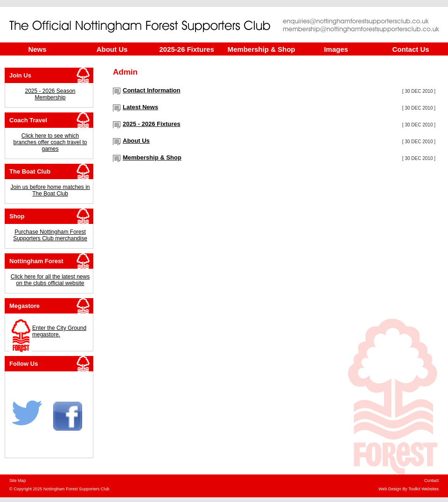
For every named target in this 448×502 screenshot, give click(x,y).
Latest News (140, 107)
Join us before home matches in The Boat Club (50, 190)
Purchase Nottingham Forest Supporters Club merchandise (50, 235)
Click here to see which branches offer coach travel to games (50, 142)
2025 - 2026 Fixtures (152, 124)
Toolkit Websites (423, 489)
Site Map (18, 481)
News (37, 49)
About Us (112, 49)
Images (336, 49)
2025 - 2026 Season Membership (50, 94)
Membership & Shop (261, 49)
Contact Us (410, 49)
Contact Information (152, 90)
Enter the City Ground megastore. (59, 331)
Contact (431, 481)
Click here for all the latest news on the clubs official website (50, 280)
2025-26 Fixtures (187, 49)
